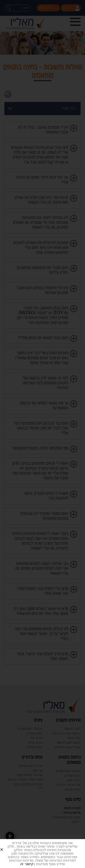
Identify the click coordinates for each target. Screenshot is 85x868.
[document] (42, 434)
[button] (7, 846)
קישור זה (27, 864)
